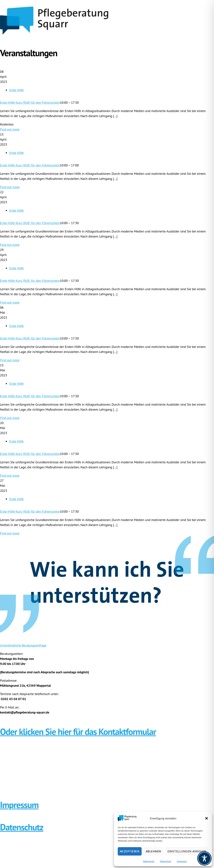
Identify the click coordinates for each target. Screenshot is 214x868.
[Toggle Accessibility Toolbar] (204, 858)
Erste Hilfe (17, 90)
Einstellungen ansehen (187, 851)
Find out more (10, 129)
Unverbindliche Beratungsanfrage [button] (23, 645)
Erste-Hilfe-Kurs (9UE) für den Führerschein (30, 102)
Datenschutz (149, 861)
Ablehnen (153, 851)
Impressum (182, 861)
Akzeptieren (130, 851)
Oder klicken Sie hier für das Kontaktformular (78, 732)
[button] (207, 818)
